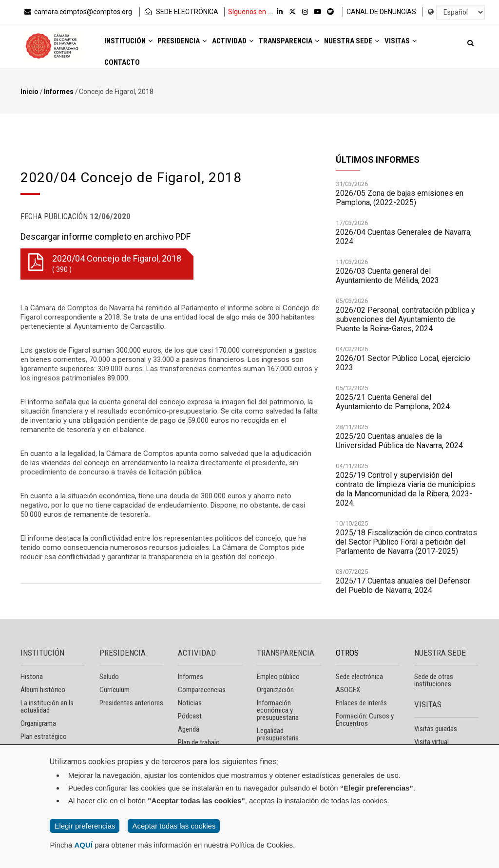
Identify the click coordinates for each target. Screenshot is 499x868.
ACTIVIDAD (197, 653)
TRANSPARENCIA (286, 653)
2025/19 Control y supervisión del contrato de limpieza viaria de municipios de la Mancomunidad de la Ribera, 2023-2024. (405, 490)
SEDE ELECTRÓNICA (181, 12)
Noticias (190, 703)
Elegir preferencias (85, 826)
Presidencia (194, 45)
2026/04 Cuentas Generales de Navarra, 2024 (404, 237)
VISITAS (428, 704)
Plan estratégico (44, 736)
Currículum (115, 690)
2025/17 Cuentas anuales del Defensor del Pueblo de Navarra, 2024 (403, 586)
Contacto (170, 71)
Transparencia (316, 45)
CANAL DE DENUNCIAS (381, 12)
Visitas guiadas (436, 729)
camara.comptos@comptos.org (77, 12)
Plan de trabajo (199, 742)
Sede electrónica (359, 677)
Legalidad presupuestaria (278, 734)
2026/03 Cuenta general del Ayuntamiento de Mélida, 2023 (387, 276)
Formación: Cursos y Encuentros (365, 720)
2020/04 (105, 264)
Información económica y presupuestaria (278, 710)
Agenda (189, 729)
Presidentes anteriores (131, 703)
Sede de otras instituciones (434, 680)
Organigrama (38, 723)
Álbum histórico (43, 690)
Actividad (252, 45)
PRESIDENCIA (123, 653)
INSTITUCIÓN (42, 653)
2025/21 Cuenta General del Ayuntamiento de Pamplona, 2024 (393, 402)
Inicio (29, 92)
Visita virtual (432, 742)
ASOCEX (348, 690)
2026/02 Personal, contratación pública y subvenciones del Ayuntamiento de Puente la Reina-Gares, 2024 (405, 320)
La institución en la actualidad (47, 707)
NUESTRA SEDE (440, 653)
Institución (133, 45)
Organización (275, 690)
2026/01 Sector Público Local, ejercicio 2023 (403, 363)
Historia (32, 677)
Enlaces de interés (361, 703)
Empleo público (278, 677)
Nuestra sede (387, 45)
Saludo (109, 677)
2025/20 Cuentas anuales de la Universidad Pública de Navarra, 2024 (399, 441)
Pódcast (190, 716)
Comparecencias (202, 690)
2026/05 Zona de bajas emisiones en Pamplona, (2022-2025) (400, 198)
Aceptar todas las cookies (174, 826)
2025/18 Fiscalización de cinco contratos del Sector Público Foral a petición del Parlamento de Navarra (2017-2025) (406, 542)
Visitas (124, 71)
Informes (59, 92)
